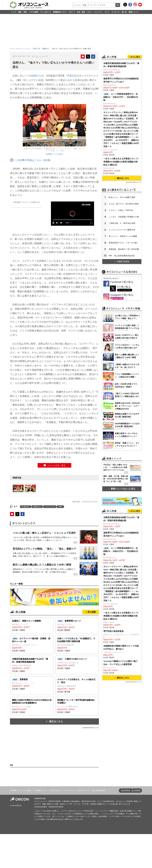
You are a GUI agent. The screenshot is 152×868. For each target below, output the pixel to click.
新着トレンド (134, 12)
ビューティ (98, 12)
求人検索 (92, 612)
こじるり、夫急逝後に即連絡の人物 (124, 250)
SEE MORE (90, 205)
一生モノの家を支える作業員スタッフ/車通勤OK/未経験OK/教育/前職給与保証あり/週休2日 (121, 195)
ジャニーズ (50, 507)
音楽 (25, 12)
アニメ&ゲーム (46, 12)
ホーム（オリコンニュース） (20, 49)
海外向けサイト (84, 825)
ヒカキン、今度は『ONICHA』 (122, 244)
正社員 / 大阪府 (32, 625)
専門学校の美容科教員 (113, 753)
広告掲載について (41, 825)
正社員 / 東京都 (77, 685)
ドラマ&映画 (33, 12)
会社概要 (13, 825)
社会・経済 (81, 12)
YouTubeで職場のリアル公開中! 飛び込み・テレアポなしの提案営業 (120, 785)
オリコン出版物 (25, 825)
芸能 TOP (37, 49)
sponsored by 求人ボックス (91, 728)
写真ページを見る (55, 154)
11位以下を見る (122, 295)
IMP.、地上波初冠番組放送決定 (122, 289)
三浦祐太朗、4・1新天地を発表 (122, 257)
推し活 (124, 12)
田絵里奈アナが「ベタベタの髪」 (124, 276)
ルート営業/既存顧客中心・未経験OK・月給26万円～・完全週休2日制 (121, 131)
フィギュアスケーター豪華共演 (122, 263)
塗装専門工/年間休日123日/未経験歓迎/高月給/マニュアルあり (121, 114)
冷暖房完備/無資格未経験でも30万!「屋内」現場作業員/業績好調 (121, 98)
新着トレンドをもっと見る (122, 576)
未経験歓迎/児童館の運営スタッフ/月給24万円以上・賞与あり (121, 769)
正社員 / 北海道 (32, 644)
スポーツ (72, 12)
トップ (13, 12)
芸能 (20, 12)
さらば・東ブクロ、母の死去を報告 (124, 237)
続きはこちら (56, 721)
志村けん (37, 76)
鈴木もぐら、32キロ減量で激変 (122, 231)
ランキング (115, 12)
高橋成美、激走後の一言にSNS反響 (124, 283)
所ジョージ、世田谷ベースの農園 (123, 270)
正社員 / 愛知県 (77, 625)
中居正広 (72, 76)
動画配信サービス (60, 12)
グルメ (90, 12)
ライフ (107, 12)
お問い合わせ (55, 825)
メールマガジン (69, 825)
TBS (60, 507)
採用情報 (127, 825)
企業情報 (137, 825)
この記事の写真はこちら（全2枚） (31, 160)
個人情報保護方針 (99, 825)
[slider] (76, 220)
